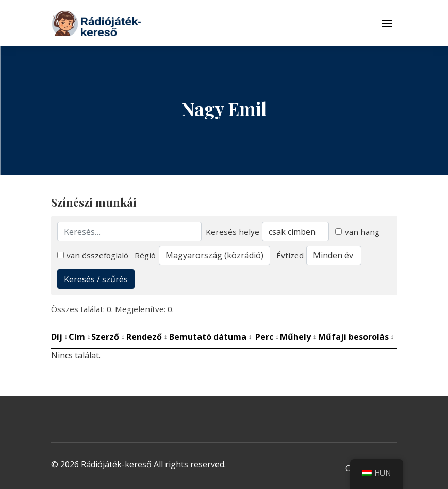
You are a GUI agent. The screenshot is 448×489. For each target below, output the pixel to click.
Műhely (298, 337)
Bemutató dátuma (211, 337)
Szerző (108, 337)
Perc (267, 337)
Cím (80, 337)
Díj (60, 337)
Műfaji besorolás (356, 337)
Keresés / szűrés (96, 279)
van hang (357, 232)
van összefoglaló (93, 255)
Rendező (147, 337)
